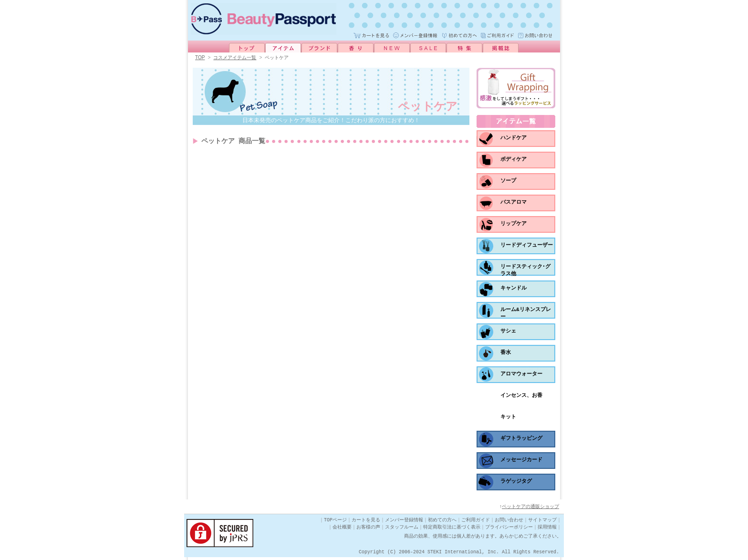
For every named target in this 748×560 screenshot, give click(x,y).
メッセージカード (521, 461)
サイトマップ (542, 523)
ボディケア (514, 161)
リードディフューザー (527, 246)
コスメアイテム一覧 (235, 58)
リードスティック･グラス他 (525, 272)
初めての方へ (442, 523)
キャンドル (514, 289)
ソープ (508, 182)
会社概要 (342, 530)
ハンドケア (514, 139)
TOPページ (335, 523)
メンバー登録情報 (404, 523)
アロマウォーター (521, 375)
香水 (506, 354)
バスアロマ (514, 203)
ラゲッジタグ (516, 482)
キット (508, 418)
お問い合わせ (509, 523)
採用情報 (547, 530)
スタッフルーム (402, 530)
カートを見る (366, 523)
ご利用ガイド (476, 523)
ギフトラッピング (521, 440)
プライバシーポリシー (509, 530)
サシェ (508, 332)
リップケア (514, 225)
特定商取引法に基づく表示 (452, 530)
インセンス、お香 (521, 397)
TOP (200, 58)
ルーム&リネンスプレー (526, 315)
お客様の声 (368, 530)
